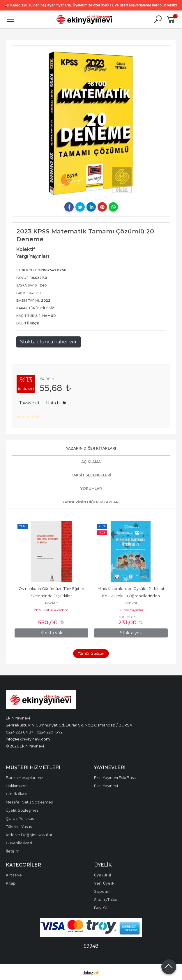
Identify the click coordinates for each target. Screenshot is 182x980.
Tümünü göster (91, 653)
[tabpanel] (91, 123)
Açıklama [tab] (91, 462)
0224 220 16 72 (50, 732)
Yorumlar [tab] (91, 489)
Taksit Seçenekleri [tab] (91, 475)
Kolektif (51, 603)
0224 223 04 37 (20, 732)
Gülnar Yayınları (131, 610)
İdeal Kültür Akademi (52, 610)
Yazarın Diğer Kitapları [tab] (91, 448)
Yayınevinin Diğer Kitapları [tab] (91, 502)
